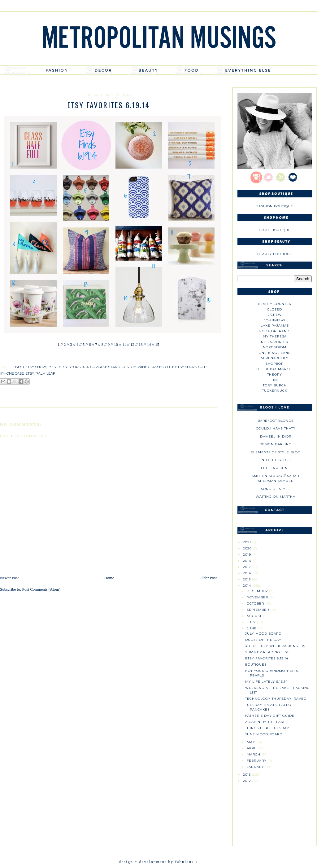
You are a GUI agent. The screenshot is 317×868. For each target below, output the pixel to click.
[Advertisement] (275, 812)
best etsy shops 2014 (69, 367)
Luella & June (276, 468)
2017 (248, 567)
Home (109, 578)
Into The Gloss (276, 460)
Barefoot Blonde (276, 421)
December (258, 591)
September (258, 610)
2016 (248, 573)
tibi (275, 380)
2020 (248, 548)
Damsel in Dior (276, 436)
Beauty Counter (275, 304)
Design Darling (276, 444)
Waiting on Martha (276, 497)
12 (132, 344)
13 (141, 344)
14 (149, 344)
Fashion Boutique (275, 206)
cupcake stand (105, 367)
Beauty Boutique (275, 254)
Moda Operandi (275, 331)
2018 (248, 561)
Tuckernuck (275, 391)
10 (116, 344)
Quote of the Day (263, 640)
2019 (248, 555)
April (253, 748)
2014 (248, 586)
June (252, 628)
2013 (248, 775)
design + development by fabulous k (158, 862)
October (256, 604)
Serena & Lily (275, 358)
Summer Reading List (267, 652)
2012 (248, 781)
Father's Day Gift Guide (270, 716)
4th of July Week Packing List (276, 646)
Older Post (208, 578)
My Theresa (275, 336)
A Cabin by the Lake (265, 722)
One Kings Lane (275, 353)
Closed (275, 309)
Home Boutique (275, 230)
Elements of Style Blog (276, 452)
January (256, 767)
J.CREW (275, 315)
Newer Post (9, 578)
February (257, 761)
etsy (30, 373)
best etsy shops (31, 367)
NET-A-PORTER (275, 342)
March (254, 754)
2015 (248, 579)
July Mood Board (263, 634)
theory (275, 375)
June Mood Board (264, 734)
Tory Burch (275, 385)
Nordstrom (275, 347)
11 (124, 344)
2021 (248, 542)
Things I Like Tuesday (267, 728)
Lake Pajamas (275, 326)
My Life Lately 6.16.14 (266, 682)
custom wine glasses (143, 367)
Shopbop (275, 364)
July (252, 622)
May (252, 742)
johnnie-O (275, 320)
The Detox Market (275, 369)
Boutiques (256, 665)
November (258, 597)
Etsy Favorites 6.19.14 (267, 658)
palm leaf (45, 373)
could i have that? (276, 428)
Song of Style (276, 489)
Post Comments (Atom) (41, 589)
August (255, 616)
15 (157, 344)
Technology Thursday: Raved (276, 699)
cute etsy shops (181, 367)
